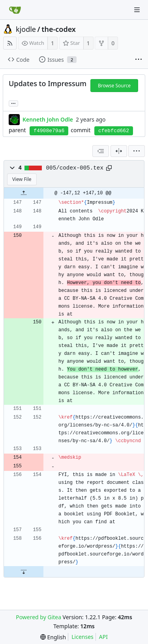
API (103, 637)
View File (22, 179)
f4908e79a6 (49, 131)
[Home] (15, 10)
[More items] (139, 60)
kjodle (26, 29)
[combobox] (101, 151)
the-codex (59, 29)
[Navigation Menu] (137, 10)
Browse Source (114, 86)
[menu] (137, 151)
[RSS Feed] (10, 43)
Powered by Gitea (38, 617)
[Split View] (119, 151)
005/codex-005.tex (75, 168)
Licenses (82, 637)
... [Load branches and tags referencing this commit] (13, 103)
